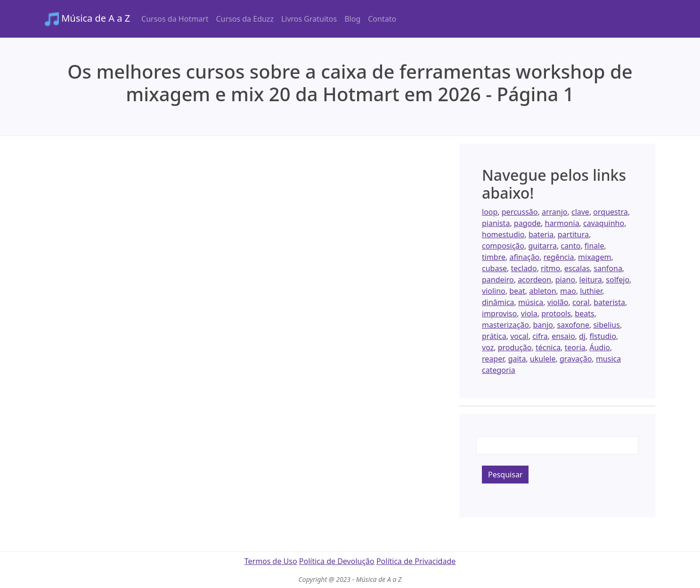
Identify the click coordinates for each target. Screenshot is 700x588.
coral (581, 302)
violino (494, 291)
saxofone (573, 325)
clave (580, 212)
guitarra (542, 246)
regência (559, 257)
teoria (575, 347)
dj (582, 336)
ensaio (563, 336)
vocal (519, 336)
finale (594, 246)
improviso (499, 314)
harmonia (562, 223)
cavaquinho (604, 223)
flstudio (603, 336)
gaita (517, 359)
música (531, 302)
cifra (540, 336)
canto (570, 246)
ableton (542, 291)
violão (558, 302)
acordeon (534, 280)
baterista (609, 302)
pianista (496, 223)
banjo (543, 325)
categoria (499, 370)
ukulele (543, 359)
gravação (576, 359)
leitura (591, 280)
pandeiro (498, 280)
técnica (548, 347)
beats (584, 314)
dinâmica (498, 302)
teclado (524, 268)
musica (608, 359)
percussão (520, 212)
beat (517, 291)
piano (566, 280)
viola (529, 314)
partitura (573, 234)
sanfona (608, 268)
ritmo (550, 268)
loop (490, 212)
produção (515, 347)
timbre (494, 257)
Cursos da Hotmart (175, 19)
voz (488, 347)
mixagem (594, 257)
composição (503, 246)
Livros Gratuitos (309, 19)
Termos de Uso (271, 561)
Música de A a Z (87, 19)
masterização (505, 325)
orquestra (610, 212)
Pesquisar (505, 475)
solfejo (618, 280)
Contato (382, 19)
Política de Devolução (337, 561)
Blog (352, 19)
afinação (524, 257)
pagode (527, 223)
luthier (591, 291)
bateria (541, 234)
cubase (494, 268)
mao (568, 291)
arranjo (555, 212)
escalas (577, 268)
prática (494, 336)
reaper (493, 359)
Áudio (600, 347)
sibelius (606, 325)
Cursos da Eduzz (244, 19)
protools (556, 314)
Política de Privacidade (416, 561)
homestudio (503, 234)
